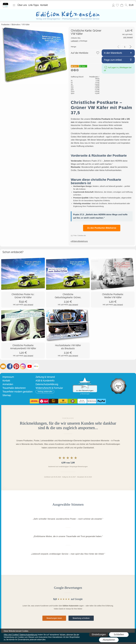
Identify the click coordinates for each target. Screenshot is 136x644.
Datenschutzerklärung (47, 384)
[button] (14, 5)
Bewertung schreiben (81, 618)
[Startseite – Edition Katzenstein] (5, 4)
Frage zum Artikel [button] (113, 60)
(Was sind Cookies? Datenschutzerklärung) (21, 635)
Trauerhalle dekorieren (14, 388)
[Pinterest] (16, 366)
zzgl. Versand (28, 305)
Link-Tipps (34, 5)
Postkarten (5, 25)
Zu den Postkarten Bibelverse (102, 228)
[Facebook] (10, 366)
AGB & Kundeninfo (45, 381)
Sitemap (7, 395)
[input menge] (125, 47)
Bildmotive (16, 25)
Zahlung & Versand (45, 377)
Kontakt (44, 5)
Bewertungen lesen (54, 618)
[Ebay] (36, 366)
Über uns (22, 5)
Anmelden (113, 5)
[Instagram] (23, 366)
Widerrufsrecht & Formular (49, 388)
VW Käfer (26, 25)
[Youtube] (30, 366)
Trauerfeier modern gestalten (17, 392)
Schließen (119, 635)
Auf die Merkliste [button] (80, 53)
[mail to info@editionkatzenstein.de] (3, 366)
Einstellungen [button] (99, 635)
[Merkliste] (117, 5)
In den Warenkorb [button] (113, 53)
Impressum (8, 377)
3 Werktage (79, 41)
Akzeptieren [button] (109, 640)
